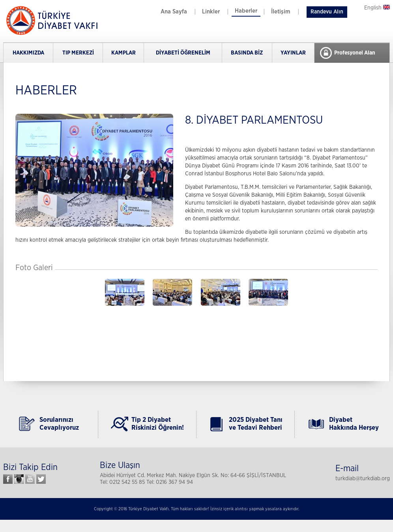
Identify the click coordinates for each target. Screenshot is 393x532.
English (377, 8)
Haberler (246, 11)
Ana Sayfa (174, 12)
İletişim (281, 12)
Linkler (211, 12)
